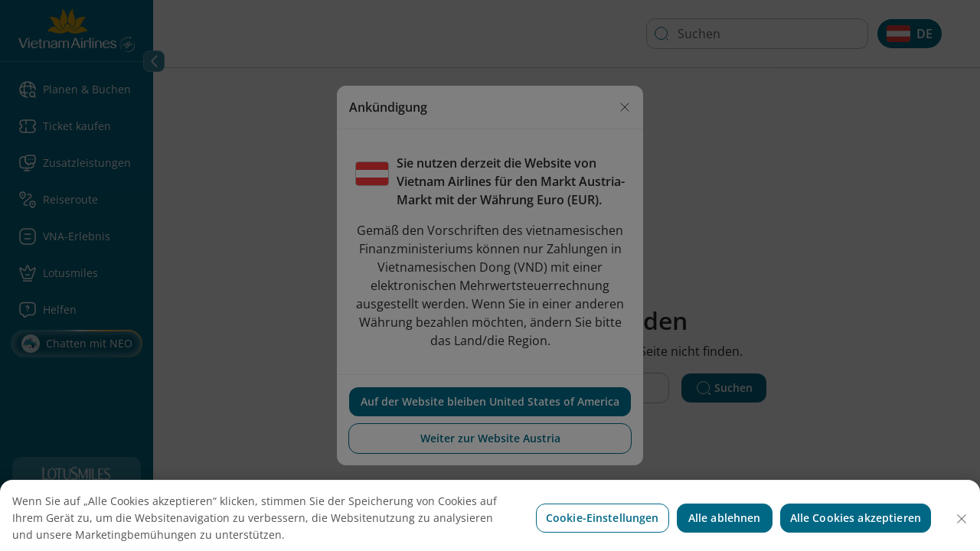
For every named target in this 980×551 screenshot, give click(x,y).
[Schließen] (962, 530)
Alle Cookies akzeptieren (856, 529)
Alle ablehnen (725, 529)
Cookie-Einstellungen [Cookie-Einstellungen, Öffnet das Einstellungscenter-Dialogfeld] (603, 529)
